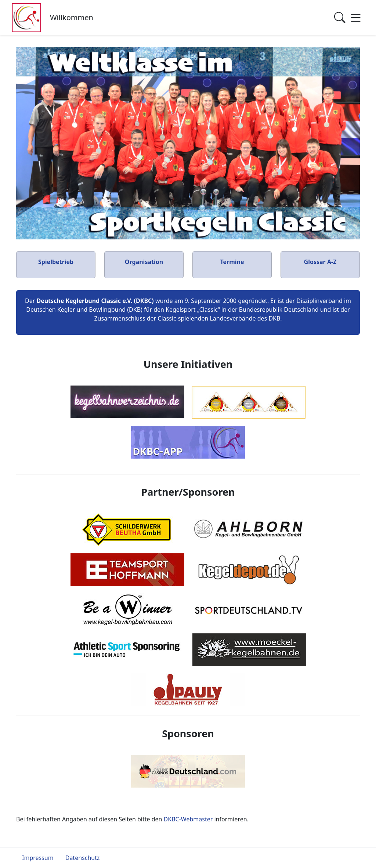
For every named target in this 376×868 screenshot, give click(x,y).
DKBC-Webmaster (188, 819)
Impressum (38, 858)
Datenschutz (83, 858)
